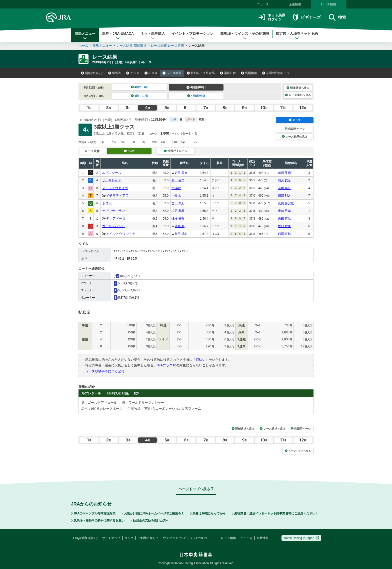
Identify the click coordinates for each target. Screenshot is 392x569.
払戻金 (151, 73)
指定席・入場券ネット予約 (297, 36)
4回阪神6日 (196, 87)
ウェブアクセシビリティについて (185, 538)
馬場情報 (249, 73)
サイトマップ (111, 538)
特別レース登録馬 (201, 73)
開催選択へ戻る (298, 88)
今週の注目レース (276, 73)
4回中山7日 (140, 96)
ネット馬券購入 (153, 36)
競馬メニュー (85, 36)
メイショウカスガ (115, 188)
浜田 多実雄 (286, 203)
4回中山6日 (140, 87)
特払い (201, 360)
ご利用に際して (148, 538)
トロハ (107, 203)
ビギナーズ (307, 17)
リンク (129, 538)
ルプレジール (112, 173)
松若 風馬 (178, 211)
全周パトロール (176, 151)
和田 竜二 (178, 180)
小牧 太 (176, 196)
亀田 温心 (181, 234)
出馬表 (115, 73)
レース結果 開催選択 (131, 46)
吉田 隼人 (178, 203)
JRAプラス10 (166, 365)
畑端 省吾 (178, 219)
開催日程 (228, 73)
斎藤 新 (180, 226)
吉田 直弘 (284, 219)
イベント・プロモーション (192, 36)
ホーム (83, 46)
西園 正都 (284, 234)
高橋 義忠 (284, 188)
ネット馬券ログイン (272, 17)
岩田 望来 (181, 173)
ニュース (263, 4)
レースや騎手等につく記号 (105, 371)
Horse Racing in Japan (301, 538)
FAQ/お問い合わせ (86, 538)
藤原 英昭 (284, 173)
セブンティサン (113, 211)
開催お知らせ (92, 73)
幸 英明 (176, 188)
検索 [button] (337, 17)
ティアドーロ (116, 218)
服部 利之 (284, 196)
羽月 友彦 (284, 180)
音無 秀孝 (284, 211)
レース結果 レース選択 (167, 46)
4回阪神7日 (196, 96)
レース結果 (172, 73)
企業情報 (295, 4)
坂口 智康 (284, 226)
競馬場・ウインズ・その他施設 (245, 36)
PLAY (129, 151)
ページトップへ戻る (298, 451)
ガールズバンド (113, 226)
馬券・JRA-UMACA (118, 36)
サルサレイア (112, 180)
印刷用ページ (295, 129)
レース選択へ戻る (298, 95)
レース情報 (328, 4)
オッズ (133, 73)
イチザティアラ (117, 195)
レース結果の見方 (295, 137)
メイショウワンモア (121, 234)
